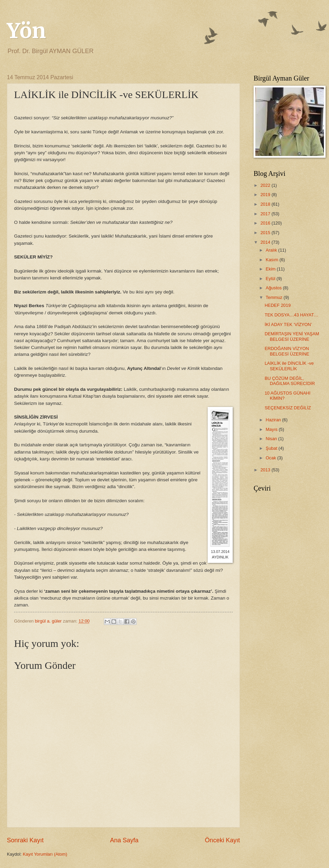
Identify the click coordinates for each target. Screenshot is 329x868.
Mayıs (272, 429)
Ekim (271, 269)
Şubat (272, 448)
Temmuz (275, 297)
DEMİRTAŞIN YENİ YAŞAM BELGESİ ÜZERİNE (292, 336)
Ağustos (274, 288)
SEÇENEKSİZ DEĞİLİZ (288, 408)
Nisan (272, 439)
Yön (26, 31)
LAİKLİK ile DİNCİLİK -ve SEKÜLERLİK (289, 366)
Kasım (272, 260)
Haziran (274, 420)
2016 (266, 223)
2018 (266, 204)
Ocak (271, 458)
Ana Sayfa (124, 840)
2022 (266, 185)
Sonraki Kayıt (25, 840)
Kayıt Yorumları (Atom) (45, 854)
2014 (266, 242)
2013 (266, 470)
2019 (266, 195)
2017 (266, 214)
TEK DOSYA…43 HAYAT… (291, 315)
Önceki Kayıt (222, 840)
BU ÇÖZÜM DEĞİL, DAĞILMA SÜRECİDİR (290, 381)
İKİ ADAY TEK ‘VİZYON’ (288, 324)
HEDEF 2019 (278, 305)
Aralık (272, 250)
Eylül (271, 279)
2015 (266, 233)
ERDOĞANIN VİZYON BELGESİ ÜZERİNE (287, 351)
